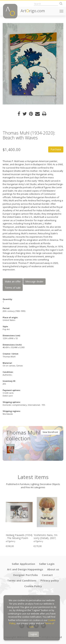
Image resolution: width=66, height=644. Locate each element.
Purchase (56, 149)
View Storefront (50, 432)
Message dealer (34, 281)
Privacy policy (50, 580)
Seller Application (23, 564)
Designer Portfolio (26, 575)
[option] (33, 64)
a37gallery (11, 541)
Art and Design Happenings (25, 569)
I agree (34, 634)
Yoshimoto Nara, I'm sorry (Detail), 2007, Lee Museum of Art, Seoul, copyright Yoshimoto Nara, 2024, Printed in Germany (47, 537)
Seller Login (47, 564)
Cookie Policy (33, 586)
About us (53, 569)
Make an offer (13, 281)
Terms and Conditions (22, 580)
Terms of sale (13, 288)
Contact (47, 575)
